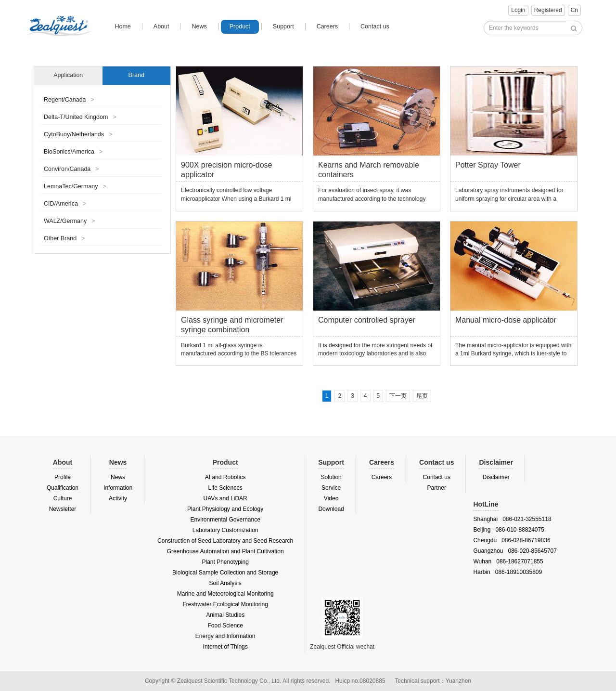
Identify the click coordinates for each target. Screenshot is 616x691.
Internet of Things (225, 647)
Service (331, 488)
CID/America (65, 204)
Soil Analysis (225, 583)
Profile (63, 477)
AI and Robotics (225, 477)
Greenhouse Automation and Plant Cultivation (225, 551)
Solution (331, 477)
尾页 (422, 396)
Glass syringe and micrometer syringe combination (232, 325)
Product (240, 26)
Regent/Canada (69, 100)
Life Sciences (225, 488)
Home (122, 26)
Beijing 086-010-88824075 (508, 530)
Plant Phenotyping (225, 562)
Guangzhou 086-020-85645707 (515, 551)
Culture (63, 498)
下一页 (398, 396)
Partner (437, 488)
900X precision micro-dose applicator (226, 170)
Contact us (375, 26)
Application (68, 75)
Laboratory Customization (225, 530)
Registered (548, 10)
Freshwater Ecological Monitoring (225, 604)
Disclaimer (496, 477)
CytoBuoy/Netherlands (78, 134)
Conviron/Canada (71, 169)
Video (331, 498)
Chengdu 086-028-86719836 (512, 540)
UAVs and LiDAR (225, 498)
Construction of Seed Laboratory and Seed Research (225, 541)
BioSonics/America (73, 152)
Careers (327, 26)
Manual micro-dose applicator (506, 320)
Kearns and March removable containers (369, 170)
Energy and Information (225, 636)
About (161, 26)
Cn (574, 10)
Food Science (225, 626)
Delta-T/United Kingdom (80, 117)
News (199, 26)
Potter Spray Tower (488, 165)
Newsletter (63, 509)
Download (331, 509)
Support (283, 26)
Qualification (63, 488)
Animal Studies (225, 615)
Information (118, 488)
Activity (118, 498)
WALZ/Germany (69, 221)
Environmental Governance (225, 520)
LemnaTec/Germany (75, 186)
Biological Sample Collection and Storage (225, 573)
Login (518, 10)
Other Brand (64, 238)
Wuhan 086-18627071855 (508, 561)
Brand (136, 75)
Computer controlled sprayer (367, 320)
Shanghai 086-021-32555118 (512, 519)
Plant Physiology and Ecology (225, 509)
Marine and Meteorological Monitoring (225, 594)
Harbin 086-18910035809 (507, 572)
